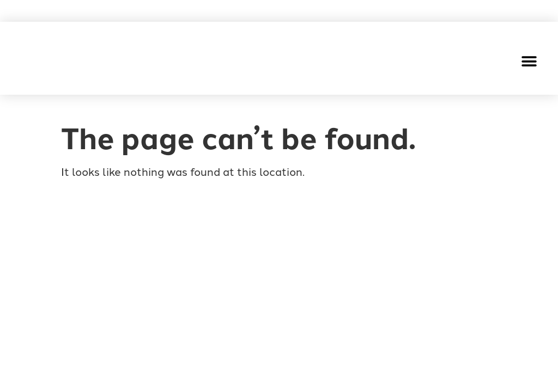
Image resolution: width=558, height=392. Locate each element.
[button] (529, 61)
